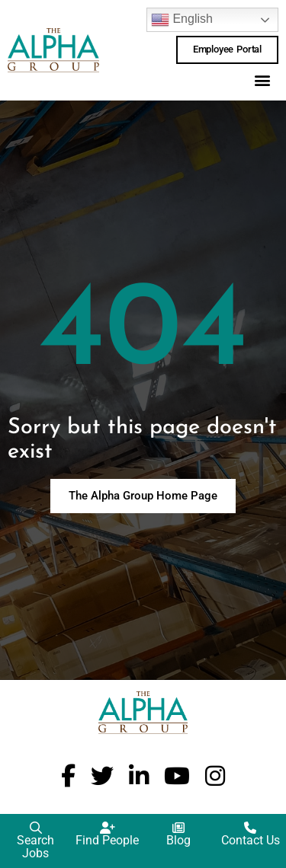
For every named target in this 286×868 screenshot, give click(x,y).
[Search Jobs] (36, 828)
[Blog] (178, 828)
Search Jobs (35, 847)
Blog (178, 840)
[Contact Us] (250, 828)
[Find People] (108, 828)
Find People (107, 840)
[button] (262, 80)
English (182, 20)
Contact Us (251, 840)
